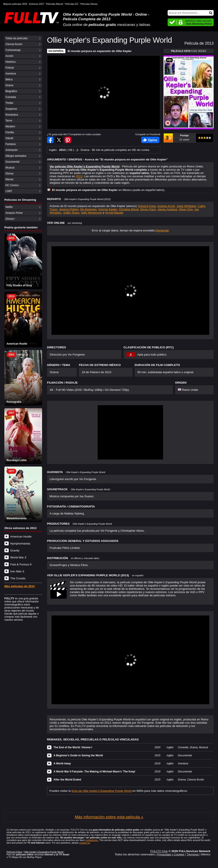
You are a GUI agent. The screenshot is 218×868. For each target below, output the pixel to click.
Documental (12, 162)
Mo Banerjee (89, 209)
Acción (9, 56)
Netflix (9, 207)
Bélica (9, 79)
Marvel (9, 179)
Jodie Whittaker (186, 206)
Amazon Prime (14, 213)
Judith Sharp (71, 213)
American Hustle (21, 537)
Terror (9, 121)
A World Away (62, 764)
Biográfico (11, 91)
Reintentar (162, 230)
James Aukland (167, 209)
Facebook (150, 140)
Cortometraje (13, 50)
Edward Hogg (147, 206)
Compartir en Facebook (50, 140)
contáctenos (92, 840)
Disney (9, 174)
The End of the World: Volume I (73, 747)
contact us (84, 843)
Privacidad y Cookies (171, 854)
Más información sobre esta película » (109, 817)
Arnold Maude (114, 213)
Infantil (9, 138)
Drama (9, 85)
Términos (193, 854)
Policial (10, 68)
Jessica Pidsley (69, 209)
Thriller (9, 103)
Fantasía (11, 144)
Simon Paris (148, 209)
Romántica (12, 115)
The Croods (18, 578)
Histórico (11, 62)
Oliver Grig (186, 209)
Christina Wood (129, 209)
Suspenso (11, 109)
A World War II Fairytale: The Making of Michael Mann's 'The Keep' (95, 772)
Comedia (11, 97)
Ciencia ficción (14, 44)
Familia (10, 132)
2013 (79, 176)
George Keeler (108, 209)
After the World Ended (67, 780)
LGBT (9, 191)
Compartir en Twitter (59, 140)
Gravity (15, 550)
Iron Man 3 (17, 571)
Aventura (11, 74)
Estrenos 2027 (37, 4)
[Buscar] (191, 13)
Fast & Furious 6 (21, 564)
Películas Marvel (54, 4)
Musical (10, 168)
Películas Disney (89, 4)
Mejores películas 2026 (15, 4)
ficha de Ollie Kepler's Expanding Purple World (102, 791)
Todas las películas (16, 38)
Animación (12, 150)
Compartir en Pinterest (68, 140)
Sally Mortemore (91, 213)
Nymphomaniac (20, 544)
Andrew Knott (166, 206)
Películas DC (72, 4)
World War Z (18, 557)
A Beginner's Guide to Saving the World (78, 755)
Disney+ (10, 219)
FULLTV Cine (159, 851)
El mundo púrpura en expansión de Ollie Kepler (100, 51)
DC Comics (12, 185)
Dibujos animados (16, 156)
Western (10, 126)
